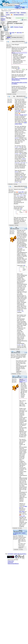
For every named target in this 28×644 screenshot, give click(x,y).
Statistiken (23, 13)
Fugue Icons (11, 564)
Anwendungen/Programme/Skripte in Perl (18, 9)
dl (19, 68)
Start (2, 9)
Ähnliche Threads (19, 27)
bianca (21, 385)
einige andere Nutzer (21, 124)
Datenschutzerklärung (13, 567)
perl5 (12, 27)
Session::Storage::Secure (21, 115)
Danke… (9, 38)
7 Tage (18, 13)
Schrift (25, 3)
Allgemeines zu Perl (6, 11)
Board (5, 9)
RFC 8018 (22, 515)
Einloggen (3, 19)
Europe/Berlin (4, 16)
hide (11, 33)
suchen (8, 15)
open (13, 33)
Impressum (10, 566)
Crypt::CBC (19, 111)
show (20, 33)
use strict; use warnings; (20, 8)
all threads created (17, 557)
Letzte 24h (12, 13)
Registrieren (4, 20)
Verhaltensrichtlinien (19, 15)
